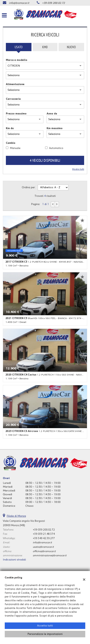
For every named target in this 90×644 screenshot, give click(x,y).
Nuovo (71, 47)
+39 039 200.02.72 (53, 3)
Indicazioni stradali (14, 560)
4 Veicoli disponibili (45, 160)
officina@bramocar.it (44, 551)
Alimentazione (15, 84)
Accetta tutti (45, 626)
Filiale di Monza (16, 516)
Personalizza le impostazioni (45, 634)
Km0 (45, 47)
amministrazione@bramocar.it (50, 556)
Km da (10, 128)
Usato (19, 47)
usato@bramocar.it (43, 547)
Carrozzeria (13, 99)
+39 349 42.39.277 (44, 538)
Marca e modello (17, 60)
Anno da (52, 114)
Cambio (11, 143)
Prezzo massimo (16, 114)
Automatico (56, 148)
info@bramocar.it (19, 3)
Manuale (15, 148)
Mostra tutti (78, 169)
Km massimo (55, 128)
